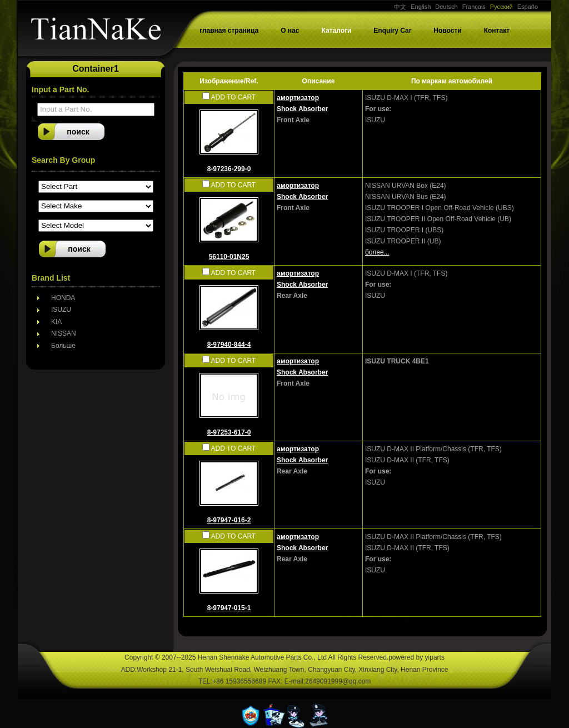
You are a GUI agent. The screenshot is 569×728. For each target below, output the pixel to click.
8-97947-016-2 (229, 520)
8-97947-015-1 (229, 608)
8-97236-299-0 (229, 169)
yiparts (435, 657)
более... (377, 252)
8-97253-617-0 (229, 432)
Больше (63, 346)
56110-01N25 (229, 257)
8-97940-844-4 (229, 345)
